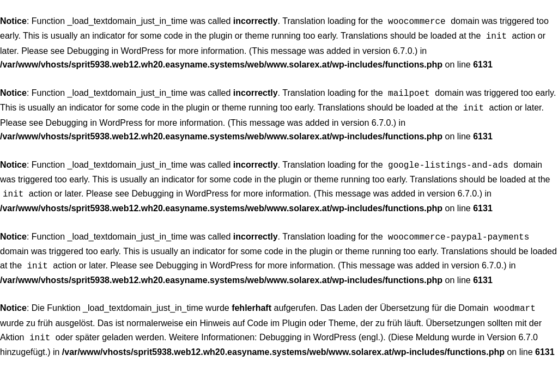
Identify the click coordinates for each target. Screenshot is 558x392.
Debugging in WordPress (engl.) (321, 327)
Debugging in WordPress (116, 49)
